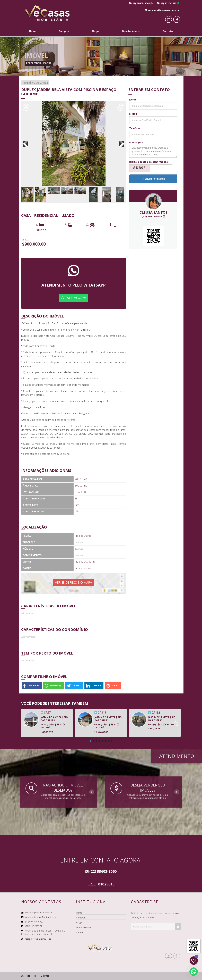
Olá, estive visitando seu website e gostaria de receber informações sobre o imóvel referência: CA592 (153, 151)
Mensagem (136, 142)
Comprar (64, 31)
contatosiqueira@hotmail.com (41, 917)
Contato (168, 31)
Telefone (135, 128)
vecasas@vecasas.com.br (39, 912)
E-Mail (133, 114)
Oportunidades (131, 31)
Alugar (96, 31)
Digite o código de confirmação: (149, 162)
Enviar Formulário (153, 179)
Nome (133, 100)
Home (33, 31)
